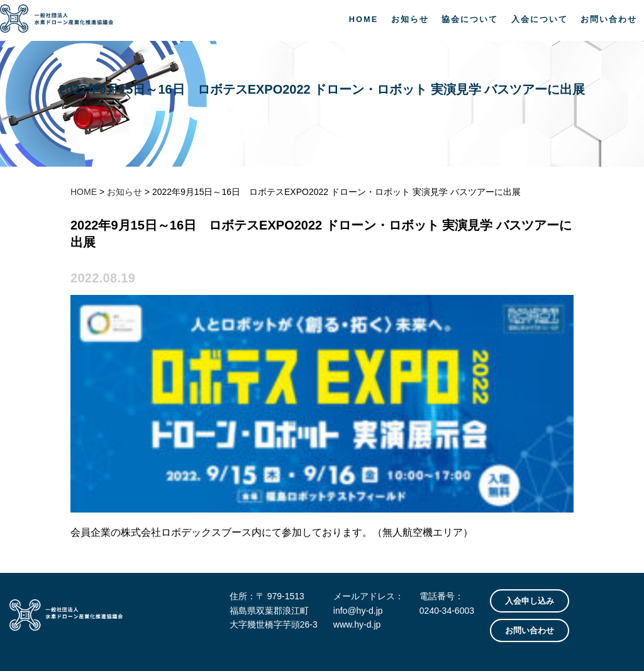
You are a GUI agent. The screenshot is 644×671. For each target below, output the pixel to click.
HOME (364, 19)
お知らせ (410, 19)
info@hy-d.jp (358, 611)
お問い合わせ (609, 19)
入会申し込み (530, 601)
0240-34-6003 (447, 611)
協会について (470, 19)
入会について (540, 19)
